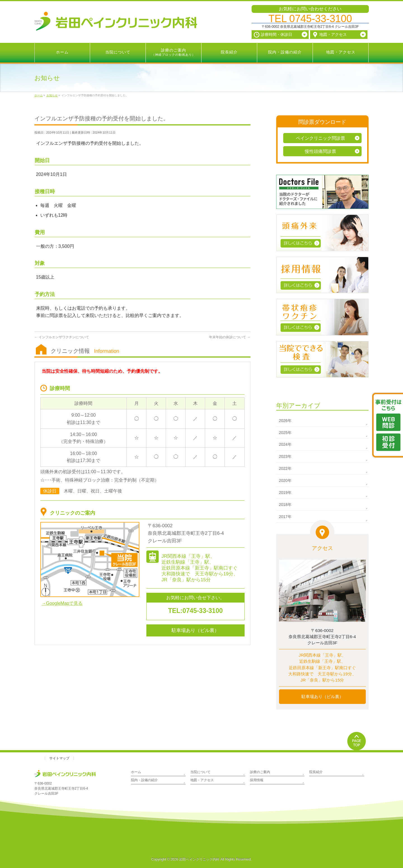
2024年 (285, 444)
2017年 (285, 517)
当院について (200, 772)
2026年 (285, 421)
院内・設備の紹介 (144, 780)
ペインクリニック (320, 138)
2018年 (285, 505)
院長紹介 (316, 772)
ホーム (136, 772)
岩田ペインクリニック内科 (199, 859)
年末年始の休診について (230, 337)
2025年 (285, 433)
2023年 (285, 456)
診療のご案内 (260, 772)
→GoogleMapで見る (62, 603)
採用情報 (257, 780)
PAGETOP (357, 741)
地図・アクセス (202, 780)
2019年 (285, 493)
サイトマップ (59, 758)
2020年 (285, 480)
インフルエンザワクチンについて (62, 337)
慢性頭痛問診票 (320, 151)
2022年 (285, 468)
